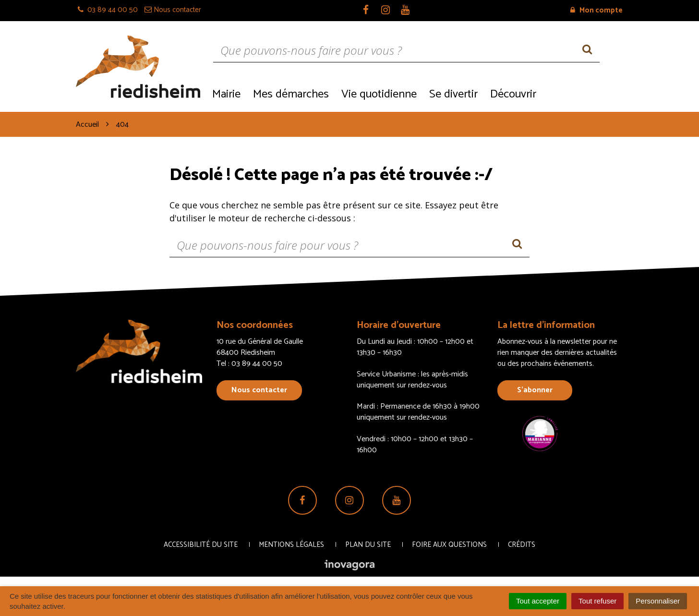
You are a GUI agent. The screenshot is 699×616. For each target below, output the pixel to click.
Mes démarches (291, 94)
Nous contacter (259, 390)
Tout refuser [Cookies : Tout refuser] (597, 601)
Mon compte (597, 10)
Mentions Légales (291, 545)
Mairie (226, 94)
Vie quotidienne (379, 94)
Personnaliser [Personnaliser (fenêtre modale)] (658, 601)
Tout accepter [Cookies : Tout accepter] (538, 601)
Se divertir (453, 94)
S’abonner (535, 390)
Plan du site (368, 545)
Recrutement (583, 93)
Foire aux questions (449, 545)
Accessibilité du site (201, 545)
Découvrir (513, 94)
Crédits (522, 545)
